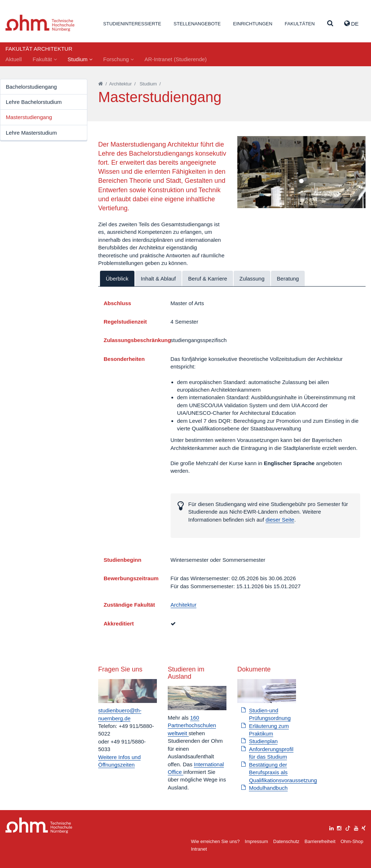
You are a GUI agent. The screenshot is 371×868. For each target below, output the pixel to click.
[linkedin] (332, 827)
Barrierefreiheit (320, 841)
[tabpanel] (301, 172)
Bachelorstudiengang (31, 87)
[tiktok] (348, 827)
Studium (80, 59)
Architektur (120, 84)
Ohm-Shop (352, 841)
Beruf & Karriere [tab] (208, 279)
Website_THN (40, 23)
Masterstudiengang (29, 117)
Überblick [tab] (117, 279)
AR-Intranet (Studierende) (176, 59)
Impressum (257, 841)
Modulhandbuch (268, 788)
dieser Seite (280, 520)
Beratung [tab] (288, 279)
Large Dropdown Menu (39, 825)
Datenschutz (286, 841)
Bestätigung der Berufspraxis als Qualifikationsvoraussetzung (283, 772)
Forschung (118, 59)
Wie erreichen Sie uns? (215, 841)
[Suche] (330, 24)
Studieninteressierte (132, 24)
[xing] (364, 827)
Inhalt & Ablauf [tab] (159, 279)
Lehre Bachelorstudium (34, 102)
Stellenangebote (197, 24)
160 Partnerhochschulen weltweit (192, 725)
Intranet (199, 849)
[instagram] (339, 827)
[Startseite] (101, 84)
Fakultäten (300, 24)
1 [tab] (301, 181)
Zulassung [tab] (252, 279)
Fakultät (45, 59)
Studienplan (263, 741)
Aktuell (14, 59)
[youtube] (356, 827)
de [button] (351, 24)
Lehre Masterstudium (31, 133)
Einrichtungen (253, 24)
